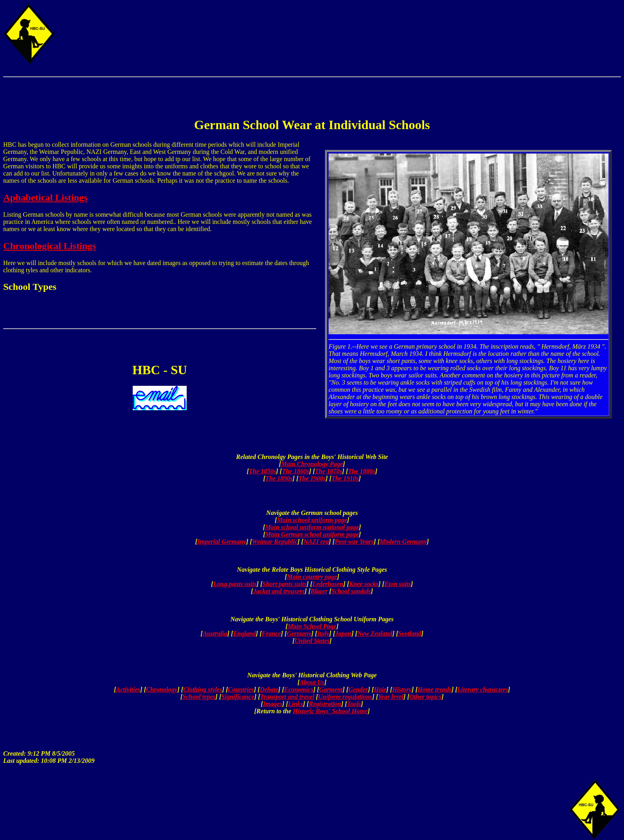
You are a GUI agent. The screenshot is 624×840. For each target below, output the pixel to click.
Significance (238, 697)
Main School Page (312, 626)
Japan (343, 633)
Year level (391, 697)
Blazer (319, 591)
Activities (128, 689)
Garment (331, 689)
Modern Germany (403, 542)
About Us (312, 682)
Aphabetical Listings (45, 198)
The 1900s (312, 478)
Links (296, 704)
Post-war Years (354, 542)
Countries (241, 689)
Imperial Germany (221, 542)
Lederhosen (328, 584)
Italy (323, 633)
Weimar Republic (275, 542)
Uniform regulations (345, 697)
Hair (380, 689)
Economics (299, 689)
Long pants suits (235, 584)
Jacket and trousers (279, 591)
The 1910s (345, 478)
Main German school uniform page (312, 534)
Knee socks (364, 584)
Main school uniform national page (312, 527)
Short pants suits (284, 584)
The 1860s (295, 471)
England (244, 633)
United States (312, 641)
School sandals (351, 591)
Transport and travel (287, 697)
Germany (299, 633)
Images (273, 704)
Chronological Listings (50, 246)
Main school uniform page (312, 520)
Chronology (161, 689)
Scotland (410, 633)
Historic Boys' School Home (330, 711)
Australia (215, 633)
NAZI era (316, 542)
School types (199, 697)
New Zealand (375, 633)
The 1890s (279, 478)
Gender (358, 689)
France (271, 633)
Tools (354, 704)
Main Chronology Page (312, 464)
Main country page (312, 577)
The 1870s (329, 471)
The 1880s (361, 471)
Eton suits (397, 584)
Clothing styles (202, 689)
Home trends (435, 689)
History (402, 689)
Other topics (425, 697)
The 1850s (263, 471)
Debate (269, 689)
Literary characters (483, 689)
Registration (325, 704)
